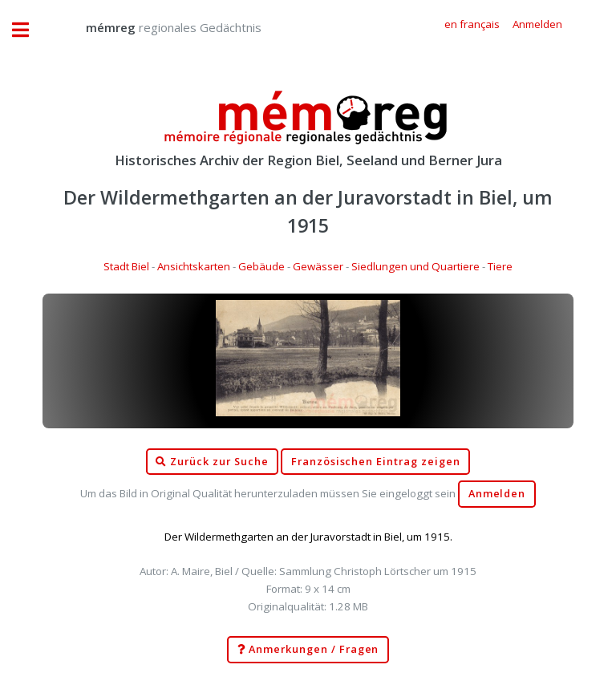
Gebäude (261, 266)
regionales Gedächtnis (158, 27)
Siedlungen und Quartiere (415, 266)
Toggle (29, 30)
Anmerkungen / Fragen (308, 650)
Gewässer (318, 266)
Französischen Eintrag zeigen (376, 462)
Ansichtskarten (194, 266)
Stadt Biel (126, 266)
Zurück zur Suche (212, 462)
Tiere (500, 266)
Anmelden (497, 494)
